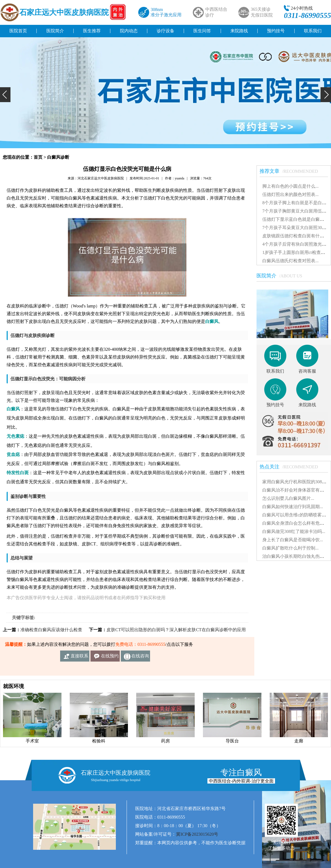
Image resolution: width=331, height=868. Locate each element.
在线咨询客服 (140, 658)
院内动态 (129, 31)
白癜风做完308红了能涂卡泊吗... (294, 531)
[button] (5, 95)
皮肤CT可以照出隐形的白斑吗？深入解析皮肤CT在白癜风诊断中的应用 (176, 630)
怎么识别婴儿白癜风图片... (288, 498)
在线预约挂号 (110, 658)
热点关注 (292, 467)
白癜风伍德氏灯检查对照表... (290, 261)
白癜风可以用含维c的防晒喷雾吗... (296, 515)
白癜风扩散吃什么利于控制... (290, 548)
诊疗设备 (165, 31)
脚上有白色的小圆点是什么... (290, 186)
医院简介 (55, 31)
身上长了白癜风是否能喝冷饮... (293, 540)
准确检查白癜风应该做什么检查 (51, 630)
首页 (38, 157)
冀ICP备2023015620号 (197, 834)
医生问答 (202, 31)
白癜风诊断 (58, 157)
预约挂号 (276, 31)
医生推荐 (92, 31)
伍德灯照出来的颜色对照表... (290, 194)
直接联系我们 (79, 658)
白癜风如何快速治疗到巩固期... (293, 507)
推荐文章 (292, 171)
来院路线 (239, 31)
